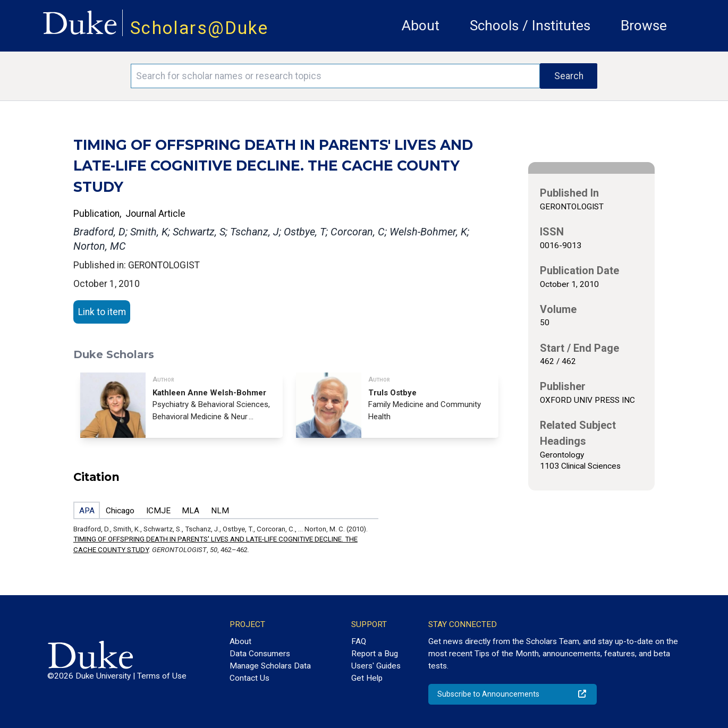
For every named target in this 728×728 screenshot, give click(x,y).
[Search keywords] (336, 76)
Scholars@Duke (199, 28)
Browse (644, 26)
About (421, 26)
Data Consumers (260, 654)
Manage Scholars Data (270, 666)
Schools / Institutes (530, 26)
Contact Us (249, 678)
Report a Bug (375, 654)
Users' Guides (376, 666)
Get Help (367, 678)
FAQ (359, 641)
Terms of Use (162, 676)
